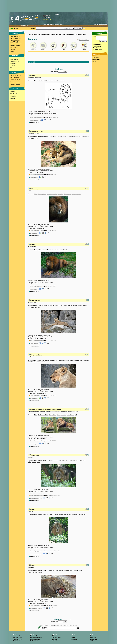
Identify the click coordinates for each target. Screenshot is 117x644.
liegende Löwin (36, 300)
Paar (50, 137)
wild (29, 138)
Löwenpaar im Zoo (37, 131)
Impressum (93, 636)
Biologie (58, 34)
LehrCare (54, 639)
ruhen (38, 462)
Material (43, 49)
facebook (74, 636)
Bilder (64, 49)
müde (30, 462)
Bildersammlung (15, 45)
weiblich (80, 306)
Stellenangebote (15, 84)
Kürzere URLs (15, 78)
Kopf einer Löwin (37, 355)
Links (74, 49)
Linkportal (13, 64)
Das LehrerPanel (35, 636)
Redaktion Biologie (84, 40)
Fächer (53, 34)
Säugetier (49, 194)
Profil (68, 360)
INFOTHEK (14, 56)
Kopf (43, 360)
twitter (73, 638)
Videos (12, 52)
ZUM (53, 636)
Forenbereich (14, 59)
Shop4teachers (16, 75)
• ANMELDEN (96, 60)
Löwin (47, 137)
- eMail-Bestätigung (97, 48)
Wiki (12, 68)
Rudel (72, 137)
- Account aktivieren (97, 49)
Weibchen (85, 306)
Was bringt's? (14, 94)
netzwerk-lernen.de (35, 639)
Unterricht (37, 34)
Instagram (74, 639)
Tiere (63, 34)
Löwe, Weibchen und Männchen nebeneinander (46, 410)
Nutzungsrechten (41, 115)
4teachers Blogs (15, 80)
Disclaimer (93, 638)
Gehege (83, 460)
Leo (39, 307)
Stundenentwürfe (15, 36)
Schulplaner (16, 641)
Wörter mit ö (62, 81)
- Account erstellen (97, 45)
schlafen (34, 462)
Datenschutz (93, 639)
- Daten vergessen (97, 46)
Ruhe (36, 138)
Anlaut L (56, 81)
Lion (36, 307)
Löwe (85, 34)
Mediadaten (14, 96)
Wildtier (46, 81)
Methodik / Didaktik (16, 43)
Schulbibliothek (15, 61)
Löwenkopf (35, 189)
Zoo (80, 460)
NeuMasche (55, 641)
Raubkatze (50, 460)
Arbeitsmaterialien (16, 39)
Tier (42, 81)
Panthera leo (41, 137)
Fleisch (72, 570)
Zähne (80, 570)
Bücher (84, 49)
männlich (55, 194)
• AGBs (94, 62)
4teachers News (17, 639)
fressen (76, 570)
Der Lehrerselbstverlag (36, 638)
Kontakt (13, 92)
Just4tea (13, 66)
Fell (80, 137)
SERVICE (14, 72)
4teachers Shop (17, 636)
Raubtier (51, 81)
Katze (58, 137)
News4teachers (15, 82)
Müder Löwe (35, 455)
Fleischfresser (85, 137)
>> (70, 69)
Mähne (76, 137)
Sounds (13, 49)
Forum (53, 49)
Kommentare (34, 122)
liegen (32, 138)
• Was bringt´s (96, 57)
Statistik (13, 98)
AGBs (92, 641)
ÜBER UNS (14, 88)
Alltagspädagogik (15, 41)
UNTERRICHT (15, 33)
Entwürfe (33, 49)
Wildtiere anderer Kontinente (74, 34)
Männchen (61, 194)
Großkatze (63, 137)
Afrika (39, 81)
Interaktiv (13, 47)
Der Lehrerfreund (56, 638)
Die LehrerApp (34, 641)
